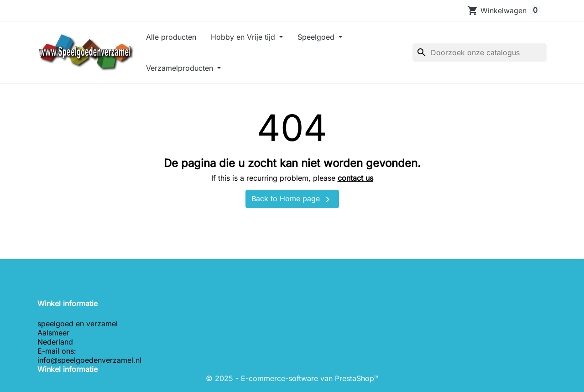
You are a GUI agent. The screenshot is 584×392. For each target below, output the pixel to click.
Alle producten (171, 37)
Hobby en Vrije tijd (244, 37)
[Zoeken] (480, 52)
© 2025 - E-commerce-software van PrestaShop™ (292, 378)
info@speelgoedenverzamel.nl (89, 360)
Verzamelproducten (181, 68)
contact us (355, 178)
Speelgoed (317, 37)
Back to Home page (292, 199)
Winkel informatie (68, 369)
